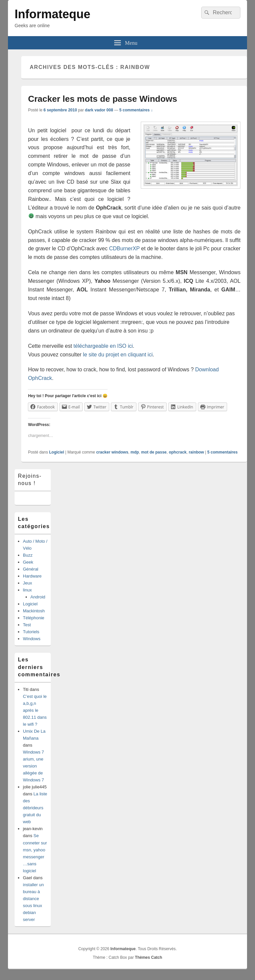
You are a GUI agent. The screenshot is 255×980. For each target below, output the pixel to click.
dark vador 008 (99, 110)
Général (31, 569)
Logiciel (57, 452)
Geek (28, 562)
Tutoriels (31, 632)
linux (27, 590)
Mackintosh (34, 611)
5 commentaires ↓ (136, 110)
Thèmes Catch (148, 957)
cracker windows (112, 452)
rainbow (196, 452)
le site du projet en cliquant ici (118, 355)
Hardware (32, 576)
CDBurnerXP (124, 248)
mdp (135, 452)
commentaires (222, 452)
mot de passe (154, 452)
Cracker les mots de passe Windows (102, 99)
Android (38, 597)
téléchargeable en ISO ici (103, 346)
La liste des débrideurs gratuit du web (35, 808)
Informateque (52, 14)
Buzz (28, 555)
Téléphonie (34, 618)
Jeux (27, 583)
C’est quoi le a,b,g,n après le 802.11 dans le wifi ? (35, 710)
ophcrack (177, 452)
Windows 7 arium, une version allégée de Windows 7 (34, 766)
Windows (32, 639)
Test (27, 625)
